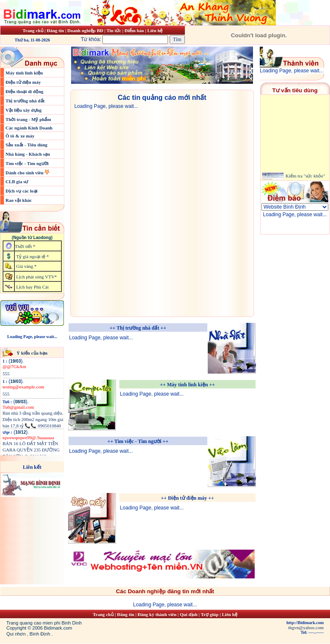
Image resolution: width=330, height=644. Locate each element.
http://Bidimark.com (305, 623)
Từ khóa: (125, 39)
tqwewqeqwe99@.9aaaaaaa (28, 438)
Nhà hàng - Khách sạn (28, 154)
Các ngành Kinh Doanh (29, 128)
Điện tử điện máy (23, 82)
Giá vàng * (26, 266)
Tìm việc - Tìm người (27, 163)
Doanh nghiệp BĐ (86, 30)
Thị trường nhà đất (25, 101)
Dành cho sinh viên (25, 173)
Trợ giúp (210, 614)
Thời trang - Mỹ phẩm (28, 119)
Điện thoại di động (25, 91)
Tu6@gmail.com (18, 407)
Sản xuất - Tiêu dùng (26, 145)
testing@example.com (23, 387)
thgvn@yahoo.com (306, 627)
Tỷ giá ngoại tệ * (32, 256)
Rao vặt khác (19, 200)
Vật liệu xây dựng (23, 110)
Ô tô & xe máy (20, 136)
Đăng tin (55, 30)
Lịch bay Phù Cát (32, 287)
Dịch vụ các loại (22, 191)
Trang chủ (33, 30)
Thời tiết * (25, 246)
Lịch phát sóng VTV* (36, 277)
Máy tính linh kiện (24, 73)
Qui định (189, 614)
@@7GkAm (14, 366)
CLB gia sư (17, 182)
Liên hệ (155, 30)
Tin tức (114, 30)
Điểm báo (134, 30)
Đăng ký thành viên (157, 614)
